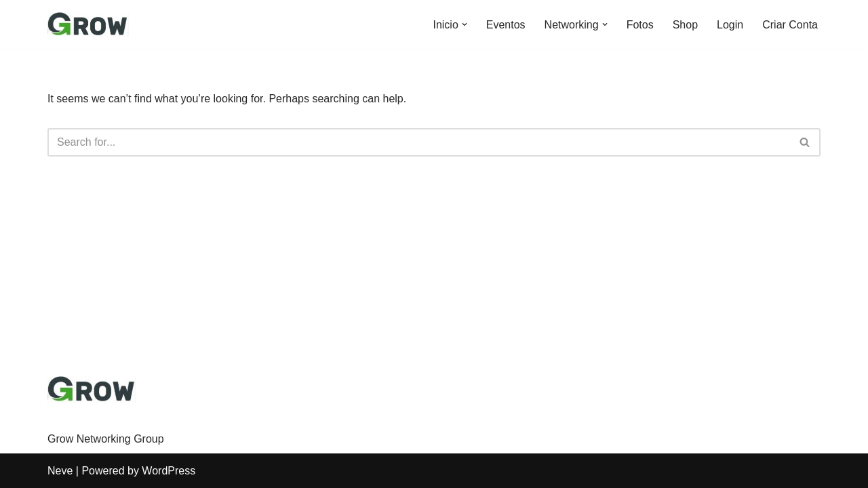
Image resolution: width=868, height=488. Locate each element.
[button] (465, 24)
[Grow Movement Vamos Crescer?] (88, 24)
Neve (60, 471)
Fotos (640, 25)
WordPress (169, 471)
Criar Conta (790, 25)
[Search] (419, 142)
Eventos (506, 25)
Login (730, 25)
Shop (685, 25)
